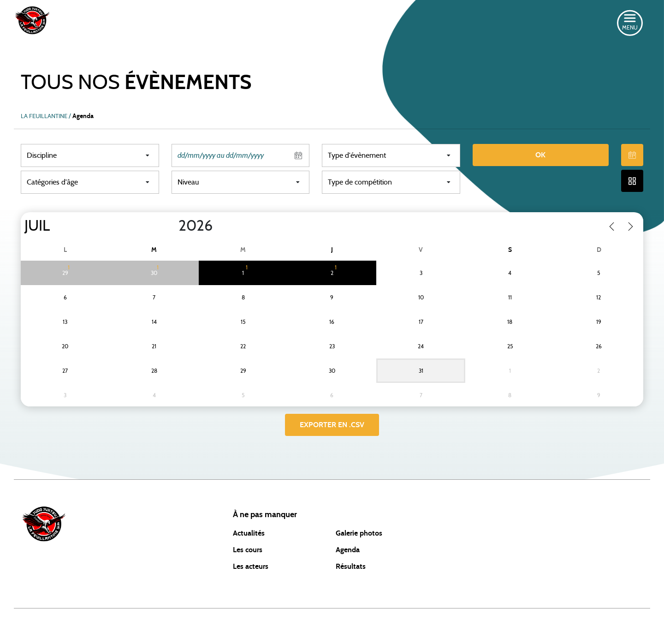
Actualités (249, 533)
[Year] (171, 226)
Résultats (351, 566)
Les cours (248, 550)
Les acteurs (251, 566)
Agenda (348, 550)
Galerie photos (359, 533)
